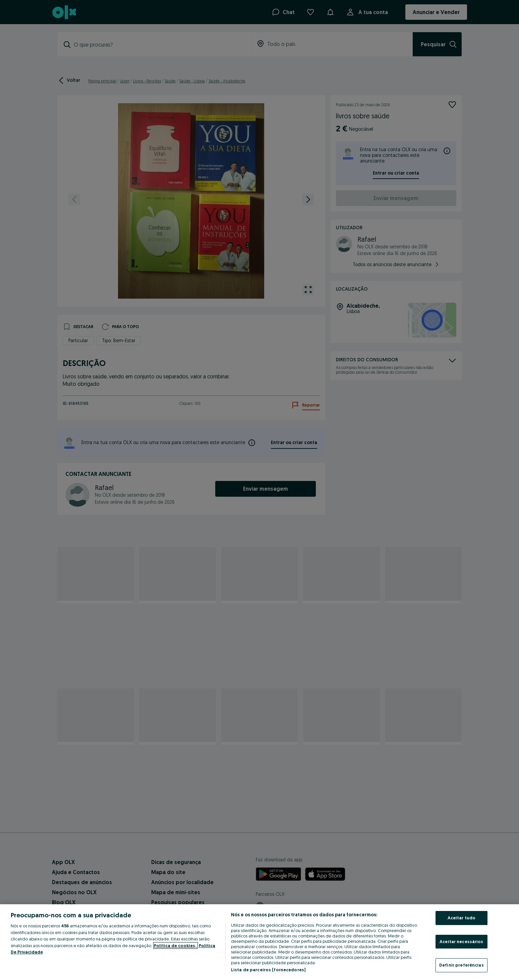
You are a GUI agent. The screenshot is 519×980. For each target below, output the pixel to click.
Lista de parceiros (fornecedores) (268, 970)
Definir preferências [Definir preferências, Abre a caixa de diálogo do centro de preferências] (462, 965)
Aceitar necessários (461, 941)
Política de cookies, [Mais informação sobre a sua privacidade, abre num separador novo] (176, 945)
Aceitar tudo (462, 918)
